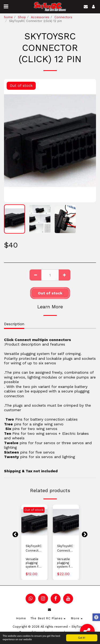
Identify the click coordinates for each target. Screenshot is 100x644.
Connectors (63, 17)
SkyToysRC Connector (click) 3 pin (34, 549)
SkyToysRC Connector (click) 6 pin (66, 549)
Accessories (40, 17)
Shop (22, 17)
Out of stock (50, 293)
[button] (6, 6)
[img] (34, 522)
